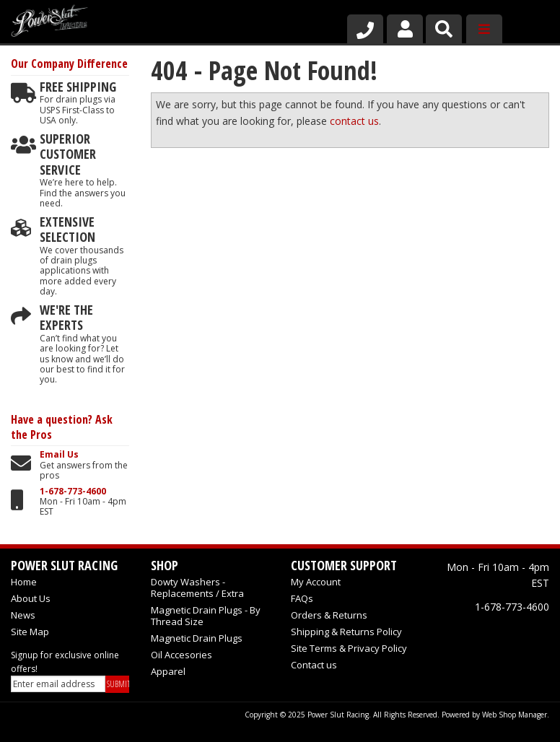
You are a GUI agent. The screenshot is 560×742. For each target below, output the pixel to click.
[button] (444, 29)
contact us (354, 121)
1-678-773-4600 (73, 492)
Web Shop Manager (515, 715)
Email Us (59, 455)
